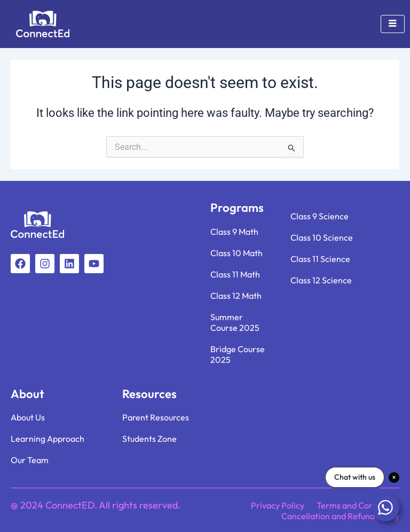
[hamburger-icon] (393, 24)
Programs (237, 208)
